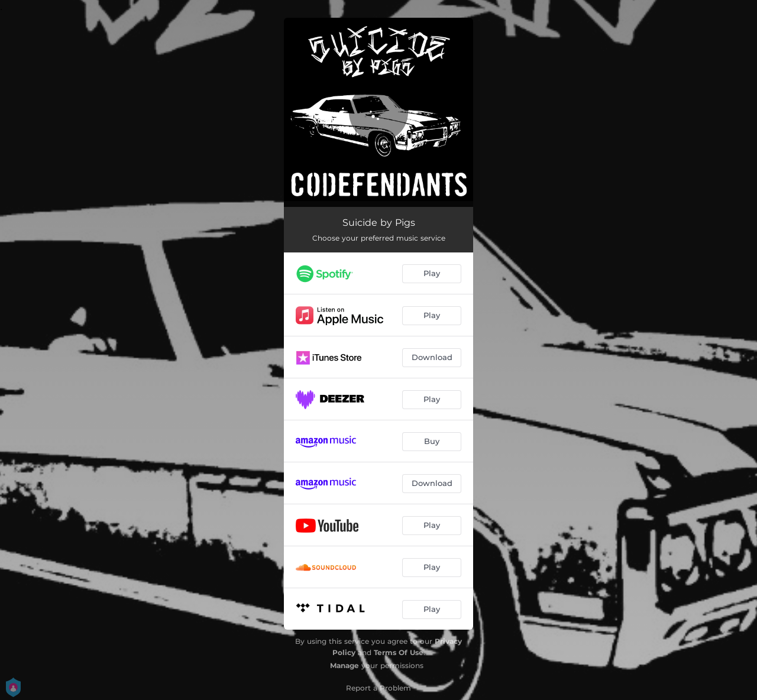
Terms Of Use (399, 652)
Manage (344, 665)
